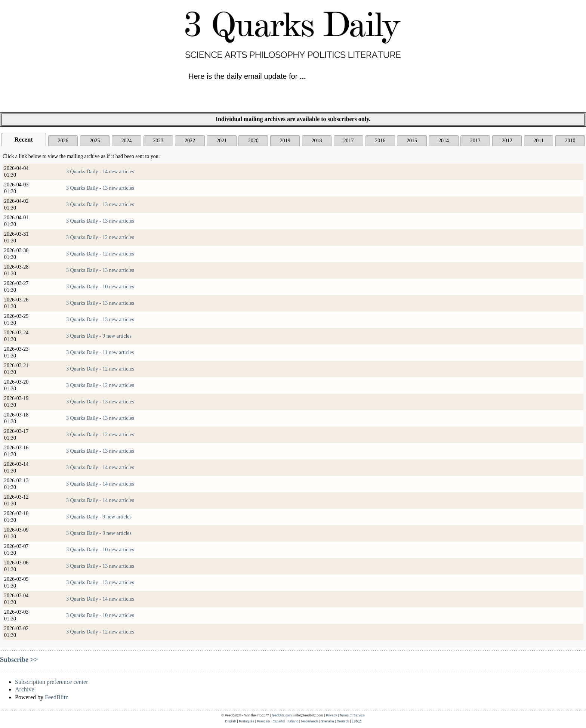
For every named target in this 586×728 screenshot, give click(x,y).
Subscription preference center (51, 682)
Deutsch (343, 721)
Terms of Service (352, 715)
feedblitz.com (282, 715)
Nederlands (310, 721)
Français (264, 721)
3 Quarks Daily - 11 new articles (100, 352)
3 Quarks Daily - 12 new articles (100, 237)
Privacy (331, 715)
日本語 (357, 721)
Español (279, 721)
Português (246, 721)
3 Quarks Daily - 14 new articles (100, 172)
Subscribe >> (19, 660)
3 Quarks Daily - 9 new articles (99, 336)
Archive (25, 689)
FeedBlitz (56, 697)
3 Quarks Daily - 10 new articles (100, 287)
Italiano (293, 721)
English (231, 721)
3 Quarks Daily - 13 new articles (100, 188)
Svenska (328, 721)
